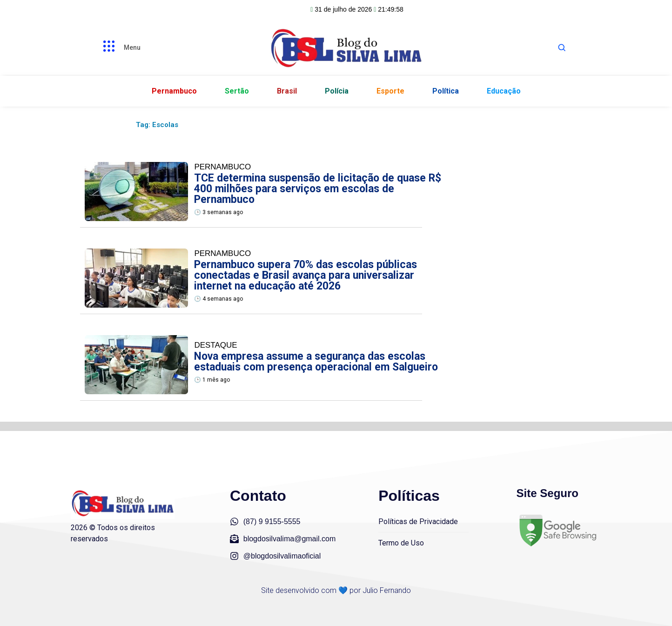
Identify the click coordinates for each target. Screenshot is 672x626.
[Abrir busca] (562, 47)
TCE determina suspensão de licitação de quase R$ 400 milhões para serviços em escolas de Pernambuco (318, 189)
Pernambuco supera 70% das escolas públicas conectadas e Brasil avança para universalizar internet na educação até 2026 (306, 275)
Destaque (215, 345)
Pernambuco (222, 167)
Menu (132, 47)
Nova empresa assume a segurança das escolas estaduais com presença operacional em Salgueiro (316, 362)
